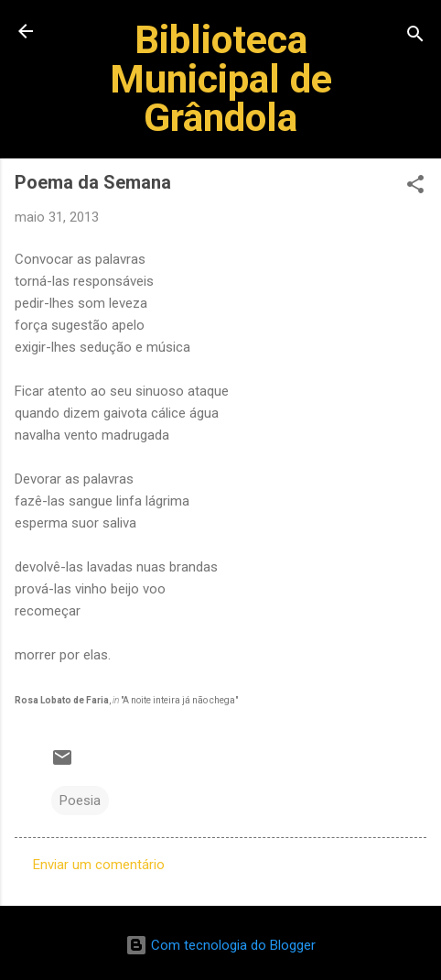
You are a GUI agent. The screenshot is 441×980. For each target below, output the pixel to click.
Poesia (80, 800)
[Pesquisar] (415, 37)
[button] (415, 187)
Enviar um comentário (99, 865)
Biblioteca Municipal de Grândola (221, 78)
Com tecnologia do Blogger (220, 945)
